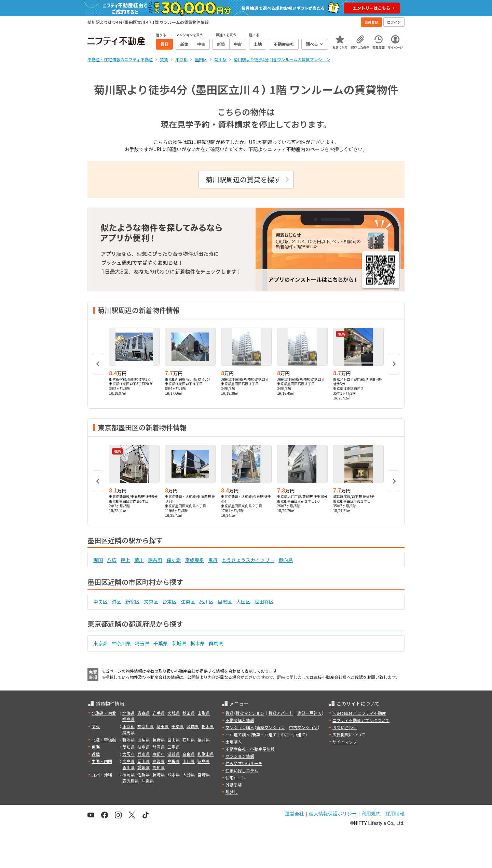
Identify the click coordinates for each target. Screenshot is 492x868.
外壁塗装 (234, 785)
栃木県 (197, 643)
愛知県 (128, 747)
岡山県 (143, 761)
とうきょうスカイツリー (248, 560)
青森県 (143, 713)
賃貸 (230, 713)
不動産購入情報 (240, 720)
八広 (112, 560)
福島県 (128, 719)
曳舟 (213, 560)
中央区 (100, 602)
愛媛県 (143, 767)
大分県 (189, 774)
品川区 (206, 602)
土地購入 (234, 742)
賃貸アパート (281, 713)
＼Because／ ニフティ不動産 (359, 713)
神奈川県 (121, 643)
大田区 (243, 602)
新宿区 (133, 602)
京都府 (159, 754)
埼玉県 (142, 643)
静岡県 (159, 747)
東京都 (100, 643)
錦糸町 (155, 560)
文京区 (151, 602)
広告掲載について (349, 734)
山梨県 (143, 740)
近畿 (96, 754)
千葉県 (161, 643)
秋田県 (189, 713)
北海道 (128, 713)
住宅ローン (236, 778)
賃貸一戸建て (309, 713)
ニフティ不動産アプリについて (361, 720)
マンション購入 (240, 727)
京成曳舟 (194, 560)
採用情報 (395, 814)
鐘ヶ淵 (174, 560)
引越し (232, 792)
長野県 (159, 740)
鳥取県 (159, 761)
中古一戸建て (293, 734)
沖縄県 (148, 781)
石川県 (189, 740)
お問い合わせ (345, 727)
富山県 (174, 740)
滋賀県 (174, 754)
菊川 (139, 560)
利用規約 (371, 814)
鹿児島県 (131, 781)
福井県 (204, 740)
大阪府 (128, 754)
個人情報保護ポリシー (333, 814)
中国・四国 (102, 761)
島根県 (174, 761)
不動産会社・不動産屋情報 (250, 749)
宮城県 (174, 713)
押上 (125, 560)
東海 (96, 747)
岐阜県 (143, 747)
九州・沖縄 (102, 774)
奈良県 (189, 754)
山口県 (189, 761)
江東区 (188, 602)
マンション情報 (240, 756)
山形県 (204, 713)
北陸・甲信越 (104, 740)
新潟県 (128, 740)
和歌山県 (206, 754)
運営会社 (295, 814)
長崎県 (159, 774)
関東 (96, 726)
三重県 (174, 747)
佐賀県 (143, 774)
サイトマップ (345, 742)
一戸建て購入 (238, 734)
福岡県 (128, 774)
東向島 (286, 560)
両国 (98, 560)
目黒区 (225, 602)
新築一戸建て (264, 734)
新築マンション (271, 727)
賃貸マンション (250, 713)
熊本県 (174, 774)
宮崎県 (204, 774)
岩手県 (159, 713)
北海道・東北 (104, 713)
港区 (117, 602)
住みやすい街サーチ (244, 763)
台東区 (169, 602)
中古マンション (303, 727)
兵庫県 (143, 754)
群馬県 (216, 643)
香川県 (128, 767)
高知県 (159, 767)
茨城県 (179, 643)
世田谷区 (264, 602)
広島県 (128, 761)
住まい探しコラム (242, 770)
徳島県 (204, 761)
